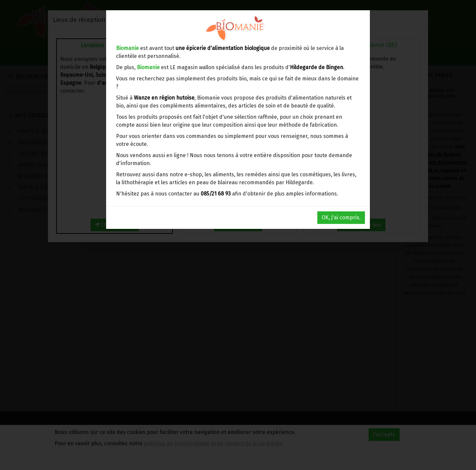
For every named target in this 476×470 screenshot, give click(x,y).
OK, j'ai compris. (341, 217)
